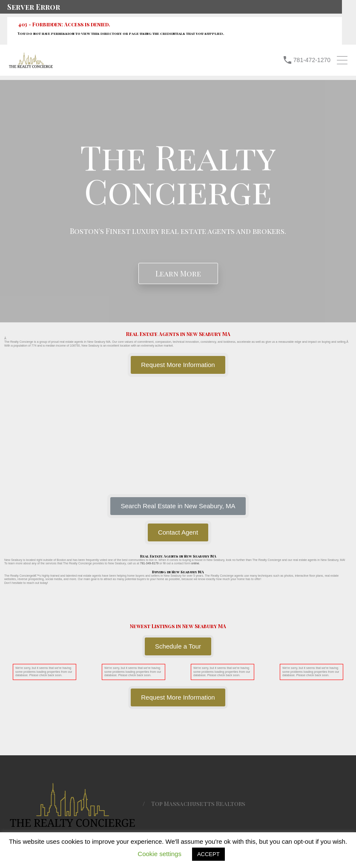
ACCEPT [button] (208, 854)
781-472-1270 (312, 60)
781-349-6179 (149, 563)
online (195, 563)
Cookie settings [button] (159, 854)
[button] (178, 506)
